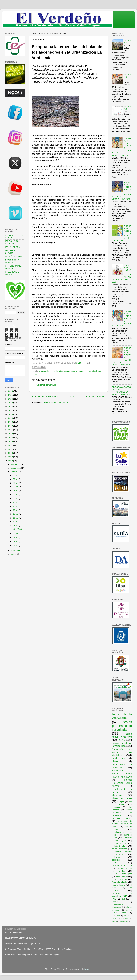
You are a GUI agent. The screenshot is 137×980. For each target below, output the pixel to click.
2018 (11, 422)
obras (115, 761)
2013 (11, 441)
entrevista (116, 916)
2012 (11, 445)
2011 (11, 449)
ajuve (122, 740)
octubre (14, 472)
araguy (114, 921)
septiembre (16, 550)
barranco (116, 807)
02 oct (16, 545)
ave (124, 899)
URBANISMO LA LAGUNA (13, 273)
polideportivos (117, 904)
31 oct (16, 475)
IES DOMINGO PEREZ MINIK (12, 242)
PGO (114, 899)
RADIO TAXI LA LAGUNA (12, 261)
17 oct (16, 514)
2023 (11, 403)
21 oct (16, 502)
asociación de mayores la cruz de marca (122, 824)
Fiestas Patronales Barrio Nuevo (122, 783)
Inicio (72, 396)
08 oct (16, 526)
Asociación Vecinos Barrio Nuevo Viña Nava (122, 774)
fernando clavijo (119, 882)
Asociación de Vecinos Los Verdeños (122, 752)
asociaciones (124, 921)
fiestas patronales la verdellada (122, 726)
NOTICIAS (17, 529)
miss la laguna (119, 885)
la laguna (125, 918)
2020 (11, 414)
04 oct (16, 542)
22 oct (16, 498)
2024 (11, 399)
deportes (116, 860)
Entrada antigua (96, 396)
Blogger (88, 969)
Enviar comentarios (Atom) (56, 403)
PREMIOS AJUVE (122, 818)
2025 (11, 395)
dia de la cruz (119, 843)
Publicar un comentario (46, 385)
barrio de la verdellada (122, 716)
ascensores (117, 907)
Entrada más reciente (45, 396)
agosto (14, 554)
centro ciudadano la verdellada (122, 813)
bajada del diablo (120, 846)
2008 (11, 461)
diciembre (15, 464)
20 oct (16, 506)
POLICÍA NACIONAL (14, 257)
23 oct (16, 495)
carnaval (116, 863)
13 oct (16, 522)
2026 (11, 391)
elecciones (118, 795)
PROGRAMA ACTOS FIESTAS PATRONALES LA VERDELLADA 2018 (121, 391)
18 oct (16, 510)
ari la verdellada (120, 849)
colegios (121, 802)
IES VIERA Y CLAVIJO (11, 252)
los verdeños (122, 877)
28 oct (16, 483)
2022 (11, 406)
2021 (11, 410)
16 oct (16, 518)
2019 (11, 418)
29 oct (16, 479)
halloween (116, 857)
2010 (11, 453)
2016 (11, 430)
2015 (11, 434)
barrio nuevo (119, 758)
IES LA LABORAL (13, 247)
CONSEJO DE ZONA (122, 865)
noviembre (16, 468)
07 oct (16, 534)
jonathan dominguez (122, 874)
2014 (11, 438)
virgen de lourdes (122, 798)
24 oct (16, 491)
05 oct (16, 538)
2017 (11, 426)
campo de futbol (120, 879)
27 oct (16, 487)
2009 (11, 457)
